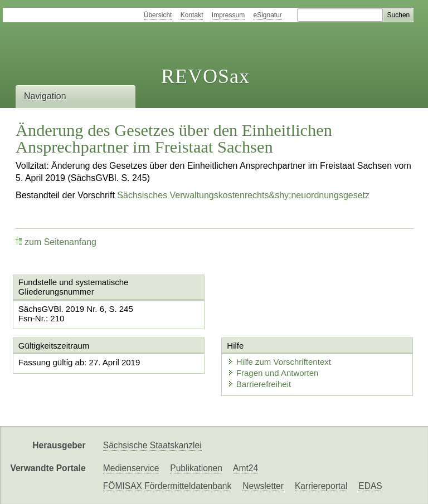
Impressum (228, 15)
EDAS (370, 486)
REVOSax (205, 76)
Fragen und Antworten (273, 373)
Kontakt (192, 15)
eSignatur (268, 15)
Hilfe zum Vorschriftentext (279, 362)
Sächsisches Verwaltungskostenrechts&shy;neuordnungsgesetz (243, 195)
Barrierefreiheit (259, 384)
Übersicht (158, 15)
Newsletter (263, 486)
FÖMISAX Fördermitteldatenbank (167, 486)
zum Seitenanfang (56, 242)
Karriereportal (321, 486)
